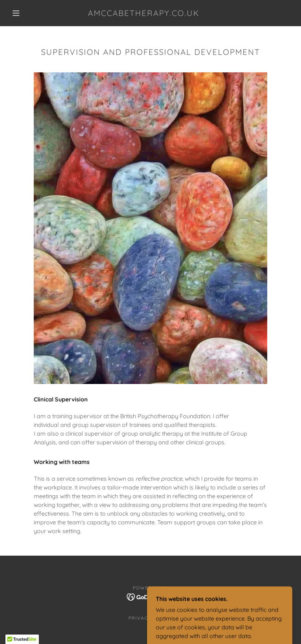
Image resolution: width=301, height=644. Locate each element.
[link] (144, 14)
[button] (16, 13)
